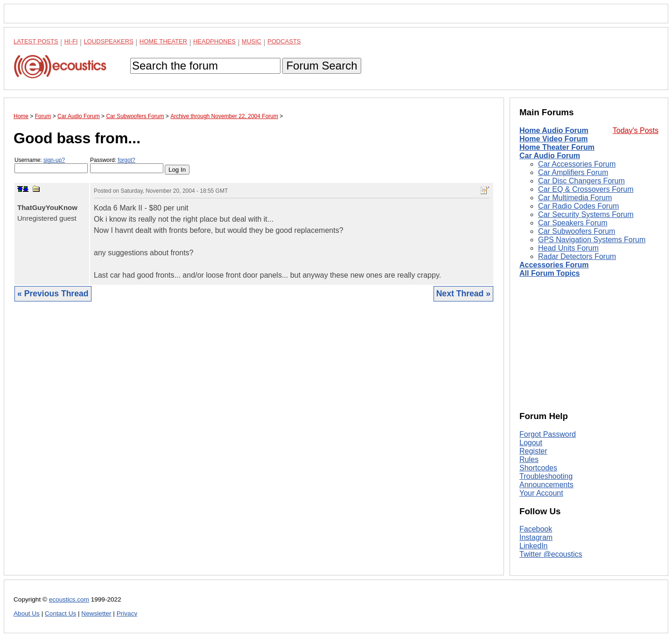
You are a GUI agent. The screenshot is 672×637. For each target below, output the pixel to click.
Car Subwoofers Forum (577, 231)
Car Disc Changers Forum (581, 181)
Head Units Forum (568, 248)
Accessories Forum (554, 265)
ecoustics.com (69, 599)
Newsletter (96, 613)
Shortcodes (538, 468)
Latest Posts (36, 41)
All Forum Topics (549, 273)
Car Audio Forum (550, 156)
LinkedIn (534, 546)
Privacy (127, 613)
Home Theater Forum (557, 147)
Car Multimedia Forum (575, 198)
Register (533, 451)
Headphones (214, 41)
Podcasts (284, 41)
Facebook (536, 529)
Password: (127, 165)
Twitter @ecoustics (551, 554)
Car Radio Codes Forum (578, 206)
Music (252, 41)
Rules (529, 459)
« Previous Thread (53, 294)
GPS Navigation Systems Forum (592, 240)
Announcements (546, 485)
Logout (531, 443)
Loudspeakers (109, 41)
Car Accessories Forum (577, 164)
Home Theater (163, 41)
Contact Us (60, 613)
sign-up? (54, 160)
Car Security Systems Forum (586, 214)
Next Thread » (463, 294)
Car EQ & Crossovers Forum (586, 189)
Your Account (541, 493)
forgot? (126, 160)
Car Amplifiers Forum (573, 172)
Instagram (536, 537)
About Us (27, 613)
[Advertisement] (254, 445)
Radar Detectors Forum (577, 256)
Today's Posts (636, 130)
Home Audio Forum (554, 130)
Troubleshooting (546, 476)
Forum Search (322, 66)
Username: (51, 165)
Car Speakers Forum (573, 223)
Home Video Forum (553, 139)
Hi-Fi (71, 41)
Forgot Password (548, 434)
